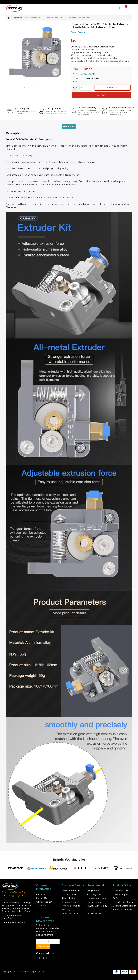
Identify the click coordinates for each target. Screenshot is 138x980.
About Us (40, 894)
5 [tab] (41, 87)
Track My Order (69, 895)
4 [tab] (37, 87)
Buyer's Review (95, 913)
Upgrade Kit (17, 18)
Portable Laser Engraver (124, 902)
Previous (11, 54)
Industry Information (97, 898)
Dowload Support (121, 895)
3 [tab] (33, 87)
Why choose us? (44, 902)
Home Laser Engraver (123, 910)
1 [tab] (25, 87)
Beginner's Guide (121, 891)
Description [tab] (69, 126)
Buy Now (101, 95)
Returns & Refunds (71, 906)
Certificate (41, 906)
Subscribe (43, 946)
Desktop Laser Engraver (124, 906)
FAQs (115, 898)
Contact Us (41, 898)
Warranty (66, 910)
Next (63, 54)
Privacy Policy (68, 898)
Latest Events (94, 902)
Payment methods (71, 891)
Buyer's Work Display (97, 906)
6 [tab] (45, 87)
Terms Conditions (70, 913)
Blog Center (93, 891)
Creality (82, 32)
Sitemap (91, 910)
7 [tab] (49, 87)
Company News (95, 895)
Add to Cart (113, 88)
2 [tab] (29, 87)
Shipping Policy (69, 902)
